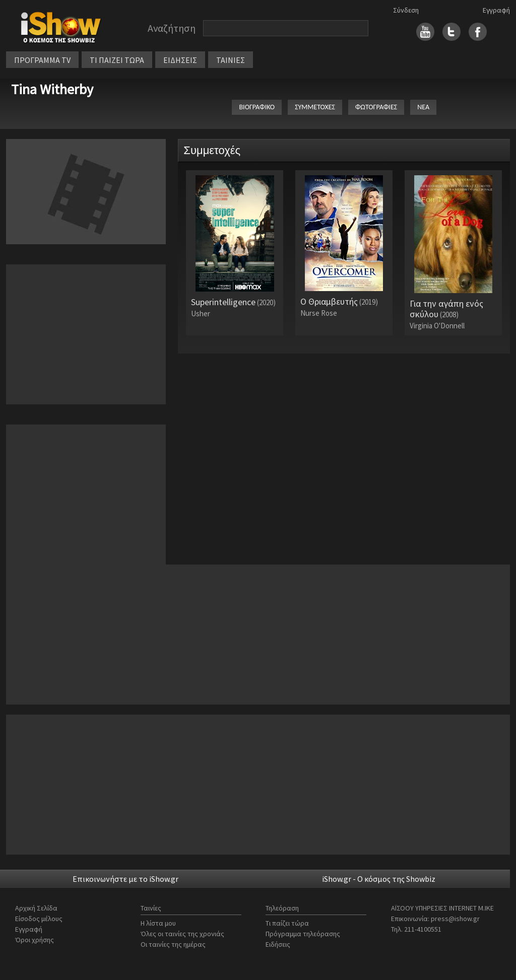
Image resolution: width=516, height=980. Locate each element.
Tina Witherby (52, 89)
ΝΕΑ (423, 107)
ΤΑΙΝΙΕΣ (231, 60)
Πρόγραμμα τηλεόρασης (303, 934)
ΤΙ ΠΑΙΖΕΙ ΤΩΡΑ (117, 60)
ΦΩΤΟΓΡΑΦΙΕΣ (376, 107)
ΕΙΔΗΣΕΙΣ (180, 60)
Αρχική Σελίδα (36, 908)
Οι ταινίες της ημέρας (173, 944)
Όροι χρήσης (35, 940)
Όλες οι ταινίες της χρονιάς (182, 934)
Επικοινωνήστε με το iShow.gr (125, 879)
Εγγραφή (496, 10)
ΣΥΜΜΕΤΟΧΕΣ (315, 107)
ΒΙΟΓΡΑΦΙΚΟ (257, 107)
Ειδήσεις (278, 944)
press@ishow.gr (455, 919)
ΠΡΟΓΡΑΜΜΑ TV (42, 60)
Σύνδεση (406, 10)
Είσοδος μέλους (39, 919)
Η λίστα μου (158, 923)
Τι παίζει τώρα (287, 923)
